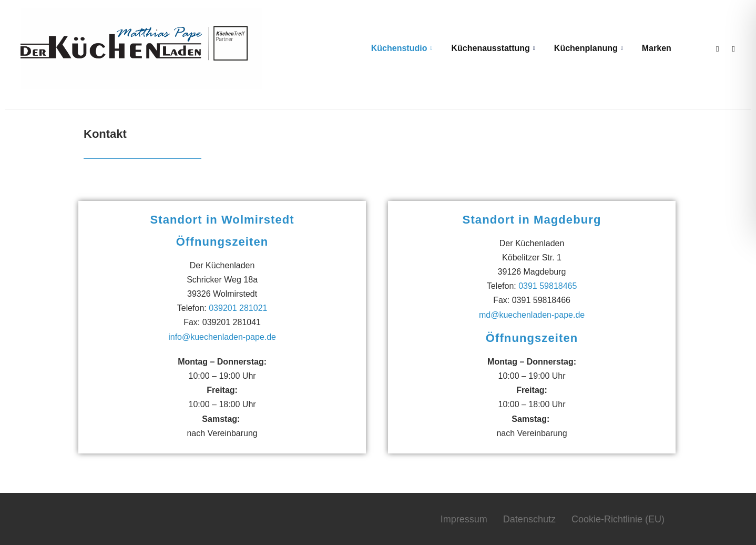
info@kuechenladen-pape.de (222, 336)
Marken (655, 48)
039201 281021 (238, 307)
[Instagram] (731, 48)
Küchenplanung (586, 48)
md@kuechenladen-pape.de (532, 314)
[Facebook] (715, 48)
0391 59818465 (548, 285)
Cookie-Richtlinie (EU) (618, 518)
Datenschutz (529, 518)
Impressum (464, 518)
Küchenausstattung (491, 48)
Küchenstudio (400, 48)
